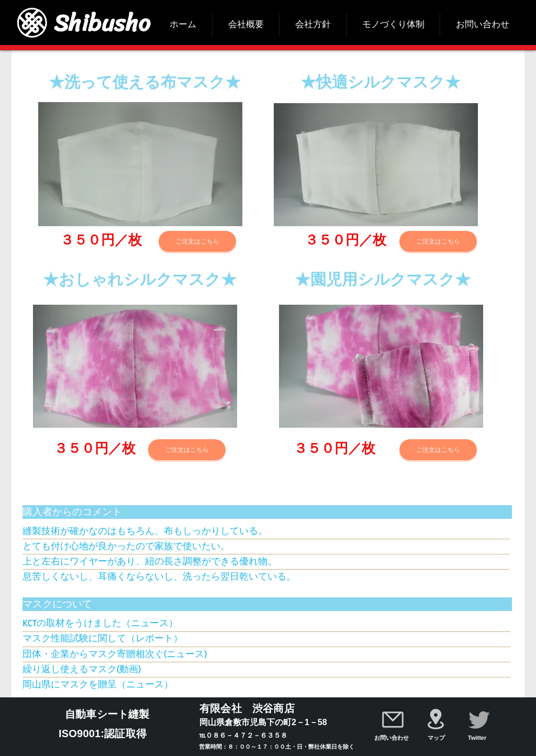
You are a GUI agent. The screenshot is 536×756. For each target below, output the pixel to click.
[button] (140, 164)
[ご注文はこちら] (197, 241)
